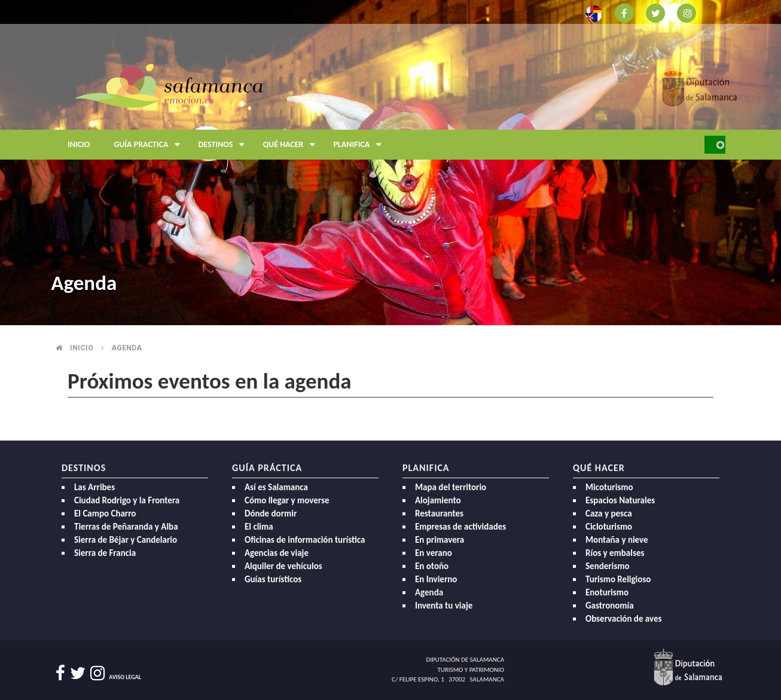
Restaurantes (439, 513)
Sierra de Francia (105, 553)
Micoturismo (609, 487)
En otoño (432, 566)
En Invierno (436, 579)
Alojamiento (438, 500)
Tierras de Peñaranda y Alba (126, 527)
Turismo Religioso (618, 579)
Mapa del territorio (451, 487)
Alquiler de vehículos (283, 566)
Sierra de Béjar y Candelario (126, 540)
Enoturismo (607, 592)
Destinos (224, 145)
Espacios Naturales (620, 500)
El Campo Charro (105, 513)
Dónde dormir (271, 513)
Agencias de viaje (277, 553)
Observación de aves (624, 619)
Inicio (79, 144)
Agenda (126, 348)
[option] (391, 163)
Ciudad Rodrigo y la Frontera (127, 500)
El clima (259, 527)
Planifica (360, 145)
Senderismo (608, 566)
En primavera (440, 540)
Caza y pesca (609, 513)
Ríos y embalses (615, 553)
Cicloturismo (609, 527)
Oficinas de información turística (305, 540)
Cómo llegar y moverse (287, 500)
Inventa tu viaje (444, 606)
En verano (434, 553)
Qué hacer (292, 145)
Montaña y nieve (617, 540)
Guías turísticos (273, 579)
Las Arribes (94, 487)
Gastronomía (610, 606)
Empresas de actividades (460, 527)
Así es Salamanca (276, 487)
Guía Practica (150, 145)
